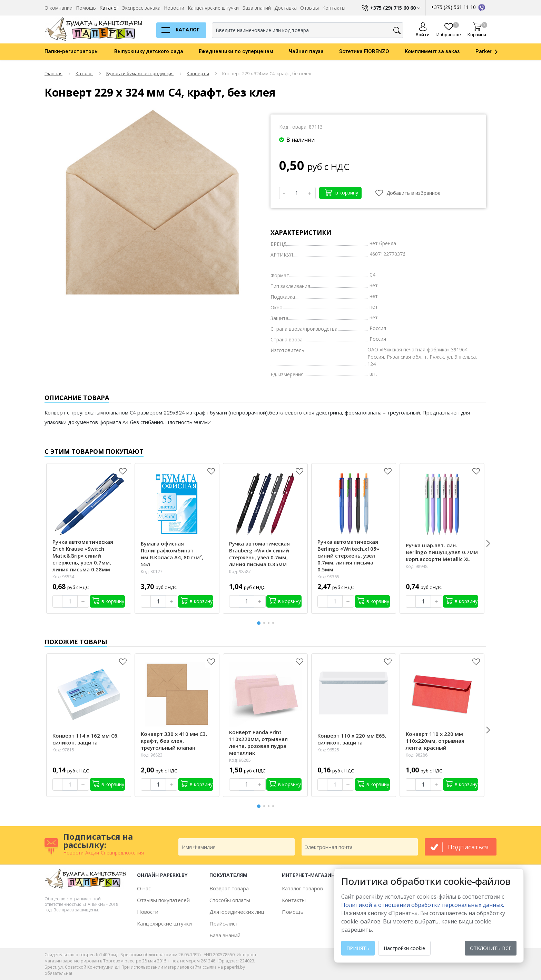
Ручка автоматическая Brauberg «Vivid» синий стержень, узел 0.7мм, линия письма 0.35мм (259, 554)
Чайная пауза (306, 51)
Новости (174, 8)
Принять (358, 948)
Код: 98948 (417, 566)
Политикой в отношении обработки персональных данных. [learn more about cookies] (423, 905)
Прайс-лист (224, 923)
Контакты (334, 8)
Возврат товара (229, 888)
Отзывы (309, 8)
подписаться (468, 847)
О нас (144, 888)
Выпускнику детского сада (149, 51)
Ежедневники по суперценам (236, 51)
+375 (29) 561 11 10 (459, 7)
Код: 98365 (328, 577)
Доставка (286, 8)
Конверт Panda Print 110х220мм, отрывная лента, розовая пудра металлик (258, 742)
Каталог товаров (302, 888)
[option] (79, 51)
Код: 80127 (152, 572)
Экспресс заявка (141, 8)
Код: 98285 (240, 760)
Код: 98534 (63, 577)
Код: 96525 (328, 750)
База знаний (257, 8)
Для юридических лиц (237, 912)
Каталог (109, 8)
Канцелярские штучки (213, 8)
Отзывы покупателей (163, 900)
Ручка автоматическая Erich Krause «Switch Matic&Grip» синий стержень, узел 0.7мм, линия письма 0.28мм (83, 556)
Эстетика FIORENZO (364, 51)
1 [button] (259, 622)
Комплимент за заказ (432, 51)
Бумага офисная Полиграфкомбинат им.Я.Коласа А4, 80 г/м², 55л (172, 554)
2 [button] (265, 623)
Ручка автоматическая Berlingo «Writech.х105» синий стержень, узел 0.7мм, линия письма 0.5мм (348, 556)
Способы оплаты (230, 900)
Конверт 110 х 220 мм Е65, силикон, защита (352, 739)
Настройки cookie (404, 948)
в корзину (342, 192)
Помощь (86, 8)
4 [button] (274, 623)
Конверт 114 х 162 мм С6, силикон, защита (86, 739)
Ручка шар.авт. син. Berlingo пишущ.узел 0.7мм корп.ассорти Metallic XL (442, 552)
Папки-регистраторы (72, 51)
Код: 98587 (240, 572)
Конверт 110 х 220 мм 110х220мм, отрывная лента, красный (435, 741)
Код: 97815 (63, 750)
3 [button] (270, 623)
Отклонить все (491, 948)
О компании (58, 8)
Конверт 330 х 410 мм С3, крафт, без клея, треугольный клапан (174, 741)
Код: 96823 (152, 755)
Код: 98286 (417, 755)
